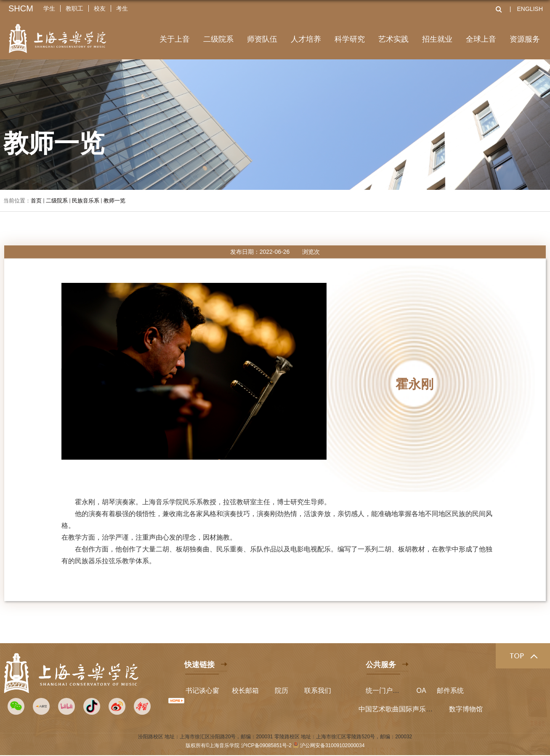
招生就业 (437, 39)
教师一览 (114, 201)
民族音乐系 (86, 201)
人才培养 (306, 39)
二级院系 (218, 39)
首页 (36, 201)
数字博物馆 (466, 709)
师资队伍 (262, 39)
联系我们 (318, 691)
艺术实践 (393, 39)
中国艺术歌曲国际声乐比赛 (399, 709)
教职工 (74, 8)
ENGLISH (530, 9)
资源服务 (525, 39)
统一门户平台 (386, 691)
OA (421, 691)
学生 (49, 8)
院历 (282, 691)
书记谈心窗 (202, 691)
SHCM (21, 8)
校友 (100, 8)
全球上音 (481, 39)
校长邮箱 (245, 691)
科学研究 (350, 39)
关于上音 (175, 39)
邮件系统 (450, 691)
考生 (122, 8)
